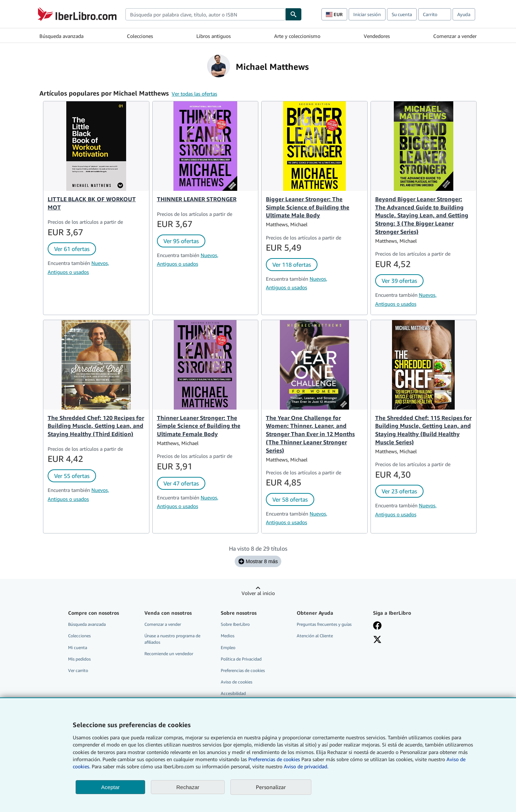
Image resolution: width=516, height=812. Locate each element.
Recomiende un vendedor (169, 654)
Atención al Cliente (315, 636)
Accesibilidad (233, 693)
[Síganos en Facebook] (377, 625)
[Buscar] (293, 14)
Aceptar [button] (110, 787)
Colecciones (140, 36)
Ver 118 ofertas (292, 265)
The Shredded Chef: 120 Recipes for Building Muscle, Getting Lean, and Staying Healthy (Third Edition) (96, 426)
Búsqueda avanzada (61, 36)
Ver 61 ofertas (72, 249)
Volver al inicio (258, 593)
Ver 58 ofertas (290, 499)
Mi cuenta (78, 647)
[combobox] (205, 14)
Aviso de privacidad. (306, 766)
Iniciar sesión (367, 14)
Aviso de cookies (236, 682)
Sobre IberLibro (235, 624)
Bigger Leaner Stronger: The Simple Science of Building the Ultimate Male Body (308, 207)
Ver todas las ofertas (194, 94)
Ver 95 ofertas (181, 241)
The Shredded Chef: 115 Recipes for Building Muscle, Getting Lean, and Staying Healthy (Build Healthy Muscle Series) (423, 430)
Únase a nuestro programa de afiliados (172, 639)
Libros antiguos (214, 36)
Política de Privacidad (241, 659)
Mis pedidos (79, 659)
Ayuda (464, 14)
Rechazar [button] (188, 787)
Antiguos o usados (68, 272)
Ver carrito (78, 670)
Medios (228, 636)
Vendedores (377, 36)
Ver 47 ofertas (181, 483)
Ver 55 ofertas (72, 476)
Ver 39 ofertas (399, 281)
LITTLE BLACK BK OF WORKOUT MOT (92, 203)
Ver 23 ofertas (399, 491)
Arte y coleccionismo (297, 36)
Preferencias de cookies (274, 759)
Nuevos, (100, 263)
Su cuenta (402, 14)
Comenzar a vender (455, 36)
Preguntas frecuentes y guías (324, 624)
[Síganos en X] (377, 639)
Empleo (228, 647)
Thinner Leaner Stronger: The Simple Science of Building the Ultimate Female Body (199, 426)
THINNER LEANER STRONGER (197, 199)
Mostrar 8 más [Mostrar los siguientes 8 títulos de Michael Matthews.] (258, 561)
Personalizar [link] (271, 787)
